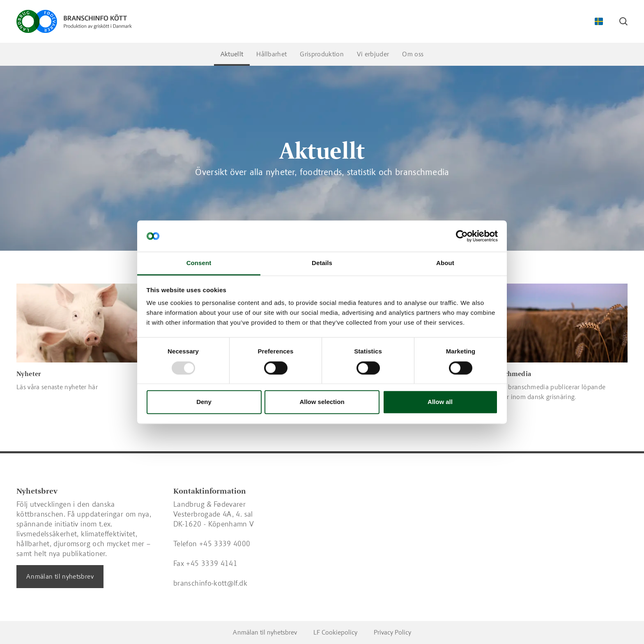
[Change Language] (599, 21)
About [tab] (445, 263)
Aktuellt (232, 54)
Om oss (413, 54)
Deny (204, 402)
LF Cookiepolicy (335, 632)
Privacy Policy (392, 632)
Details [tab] (322, 263)
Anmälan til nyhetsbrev (60, 576)
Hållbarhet (271, 54)
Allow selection (322, 402)
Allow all (440, 402)
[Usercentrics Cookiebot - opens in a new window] (462, 236)
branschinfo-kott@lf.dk (210, 583)
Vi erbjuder (373, 54)
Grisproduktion (322, 54)
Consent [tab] (199, 263)
